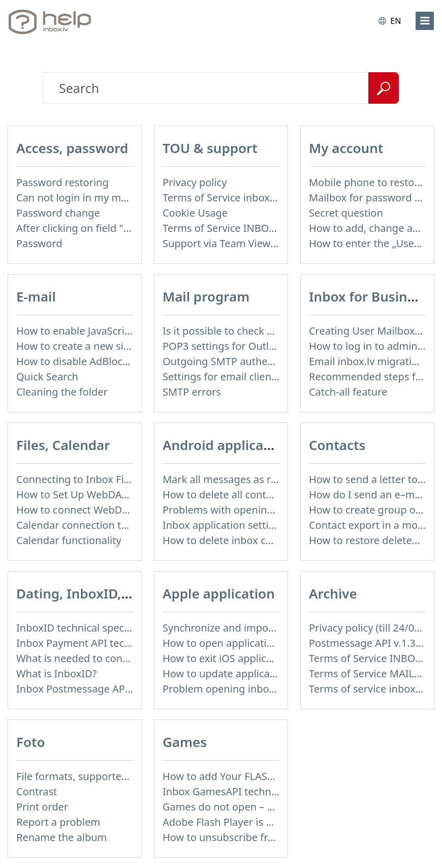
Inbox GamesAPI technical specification (256, 791)
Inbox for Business (369, 296)
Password (39, 243)
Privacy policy (195, 182)
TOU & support (210, 148)
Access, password (72, 148)
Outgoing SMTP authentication (236, 361)
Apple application (219, 593)
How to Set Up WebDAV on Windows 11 (109, 495)
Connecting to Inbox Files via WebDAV (106, 479)
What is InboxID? (56, 674)
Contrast (37, 791)
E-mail (36, 296)
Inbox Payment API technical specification (116, 643)
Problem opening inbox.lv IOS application (261, 689)
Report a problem (58, 822)
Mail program (206, 296)
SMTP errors (192, 392)
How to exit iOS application (227, 658)
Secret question (346, 213)
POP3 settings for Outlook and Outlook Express (275, 346)
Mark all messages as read (226, 479)
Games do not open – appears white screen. (267, 807)
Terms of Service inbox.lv (222, 198)
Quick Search (47, 377)
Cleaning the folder (62, 392)
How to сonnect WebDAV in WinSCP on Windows (131, 510)
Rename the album (61, 837)
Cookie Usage (195, 213)
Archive (333, 593)
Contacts (337, 445)
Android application (226, 445)
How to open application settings (241, 643)
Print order (42, 807)
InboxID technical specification (89, 628)
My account (346, 148)
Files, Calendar (63, 445)
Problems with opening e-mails (236, 510)
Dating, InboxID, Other (89, 593)
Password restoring (62, 182)
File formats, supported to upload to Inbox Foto (129, 776)
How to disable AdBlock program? (97, 361)
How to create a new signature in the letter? (120, 346)
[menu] (425, 21)
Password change (58, 213)
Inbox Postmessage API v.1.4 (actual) (103, 689)
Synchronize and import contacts (241, 628)
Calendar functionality (69, 540)
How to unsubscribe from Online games (257, 837)
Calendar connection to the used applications (124, 525)
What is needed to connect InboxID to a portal (126, 658)
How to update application (226, 674)
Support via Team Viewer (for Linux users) (261, 243)
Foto (31, 742)
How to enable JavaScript (75, 331)
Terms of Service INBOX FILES (233, 228)
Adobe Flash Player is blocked (233, 822)
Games (185, 742)
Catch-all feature (348, 392)
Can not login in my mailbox (83, 198)
